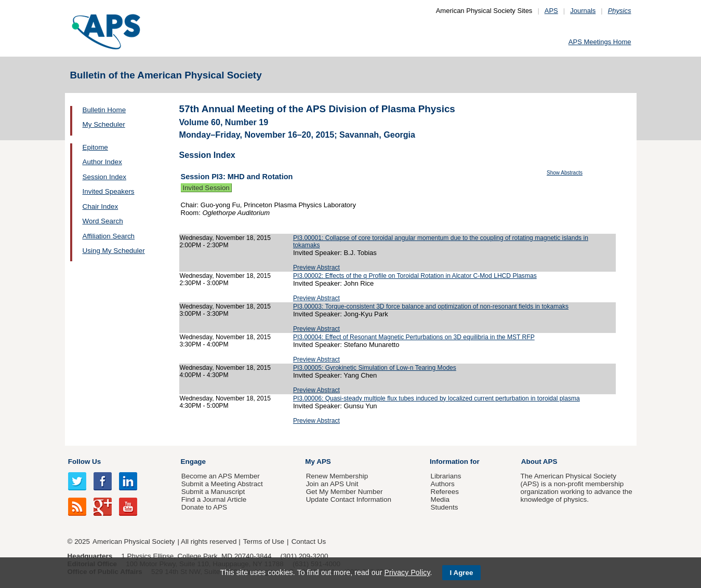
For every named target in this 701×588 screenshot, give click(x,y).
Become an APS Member (221, 476)
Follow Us (84, 462)
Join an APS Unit (332, 484)
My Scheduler (104, 124)
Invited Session (206, 188)
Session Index (104, 177)
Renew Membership (337, 476)
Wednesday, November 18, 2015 (225, 238)
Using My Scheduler (114, 251)
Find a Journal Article (214, 499)
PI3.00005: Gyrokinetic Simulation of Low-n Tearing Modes (375, 368)
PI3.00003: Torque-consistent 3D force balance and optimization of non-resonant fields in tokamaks (431, 306)
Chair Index (101, 206)
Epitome (95, 147)
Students (444, 507)
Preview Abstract (316, 268)
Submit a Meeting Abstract (222, 484)
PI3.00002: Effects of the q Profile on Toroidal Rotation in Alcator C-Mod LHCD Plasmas (415, 276)
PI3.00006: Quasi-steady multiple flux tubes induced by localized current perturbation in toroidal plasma (437, 398)
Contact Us (309, 542)
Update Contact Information (349, 499)
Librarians (446, 476)
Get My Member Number (345, 492)
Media (440, 499)
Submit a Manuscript (213, 492)
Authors (442, 484)
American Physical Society (134, 542)
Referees (445, 492)
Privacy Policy (407, 572)
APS (551, 11)
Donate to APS (204, 507)
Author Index (102, 162)
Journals (583, 11)
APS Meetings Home (600, 42)
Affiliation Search (109, 236)
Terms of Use (264, 542)
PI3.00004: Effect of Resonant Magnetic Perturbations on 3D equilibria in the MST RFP (414, 337)
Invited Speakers (109, 191)
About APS (539, 462)
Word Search (103, 221)
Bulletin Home (104, 110)
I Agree (462, 573)
